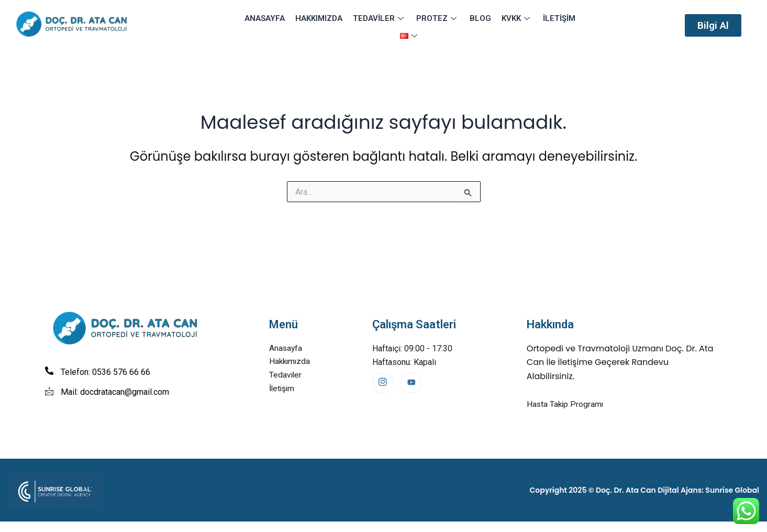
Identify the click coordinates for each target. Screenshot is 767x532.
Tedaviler (366, 25)
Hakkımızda (307, 25)
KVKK (500, 25)
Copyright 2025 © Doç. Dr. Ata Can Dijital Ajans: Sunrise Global (644, 491)
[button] (713, 25)
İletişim (540, 25)
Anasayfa (255, 25)
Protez (424, 25)
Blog (465, 25)
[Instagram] (383, 383)
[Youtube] (411, 383)
